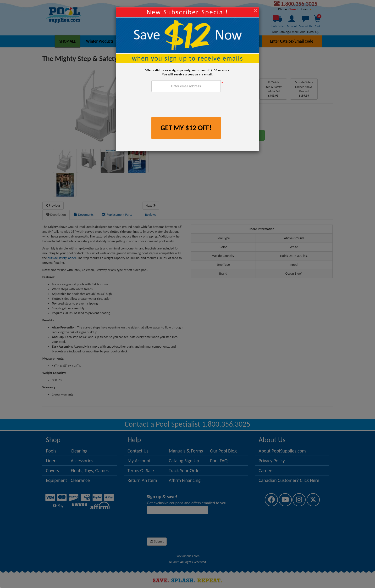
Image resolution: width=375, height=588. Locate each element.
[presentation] (188, 105)
